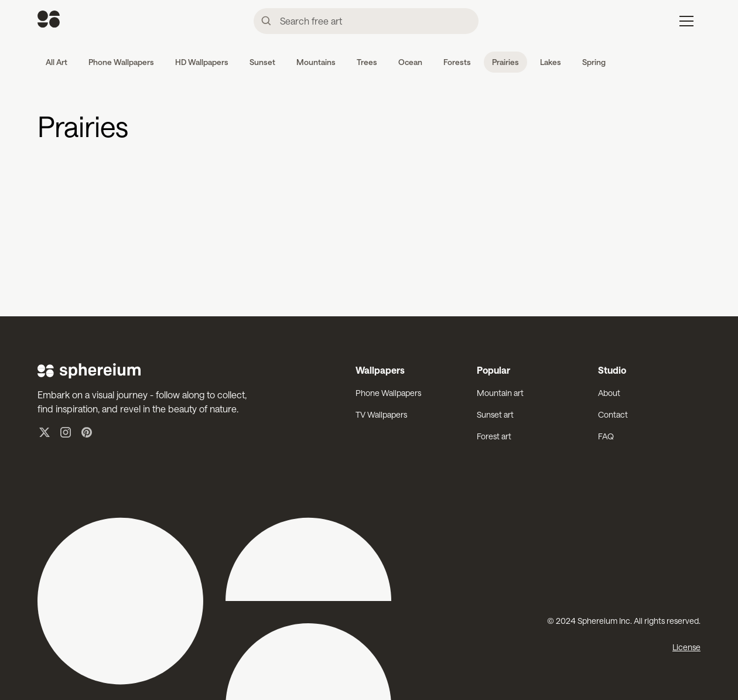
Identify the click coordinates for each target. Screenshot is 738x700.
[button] (686, 21)
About (609, 393)
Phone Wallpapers (388, 393)
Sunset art (495, 414)
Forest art (494, 436)
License (686, 647)
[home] (49, 21)
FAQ (606, 436)
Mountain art (500, 393)
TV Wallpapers (381, 414)
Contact (613, 414)
